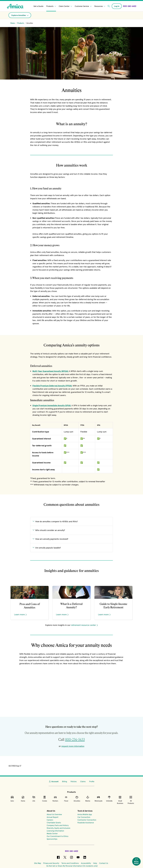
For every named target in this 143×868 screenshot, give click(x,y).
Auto (12, 799)
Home (23, 799)
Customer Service (83, 6)
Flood (66, 799)
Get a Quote (38, 6)
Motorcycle (99, 799)
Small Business (120, 800)
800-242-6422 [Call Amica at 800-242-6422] (72, 851)
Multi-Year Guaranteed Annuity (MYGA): (51, 371)
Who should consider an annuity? (49, 530)
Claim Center (65, 6)
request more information (73, 746)
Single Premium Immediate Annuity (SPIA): (52, 405)
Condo (45, 799)
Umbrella (109, 799)
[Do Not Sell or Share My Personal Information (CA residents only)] (72, 866)
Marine (88, 799)
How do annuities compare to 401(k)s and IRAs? (55, 521)
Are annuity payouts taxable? (47, 548)
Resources (100, 6)
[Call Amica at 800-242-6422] (130, 6)
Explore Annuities (20, 15)
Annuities (77, 799)
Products (51, 6)
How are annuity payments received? (50, 539)
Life (34, 799)
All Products (131, 800)
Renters (55, 799)
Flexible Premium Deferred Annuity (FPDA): (52, 386)
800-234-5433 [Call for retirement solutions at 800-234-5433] (75, 740)
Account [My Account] (54, 781)
